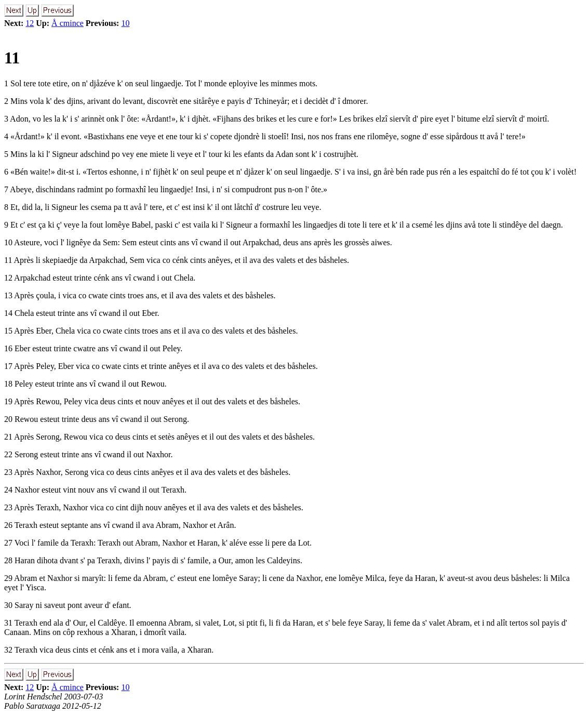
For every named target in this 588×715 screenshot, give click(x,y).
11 (12, 58)
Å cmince (68, 23)
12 (30, 23)
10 (125, 23)
